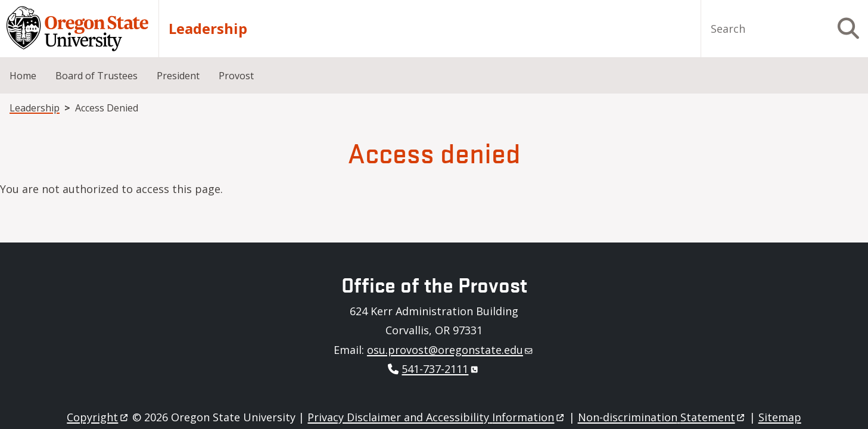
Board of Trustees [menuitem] (97, 76)
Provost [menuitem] (236, 76)
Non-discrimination (662, 417)
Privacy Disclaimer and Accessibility (436, 417)
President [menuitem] (178, 76)
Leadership (208, 29)
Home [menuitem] (23, 76)
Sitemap (780, 417)
